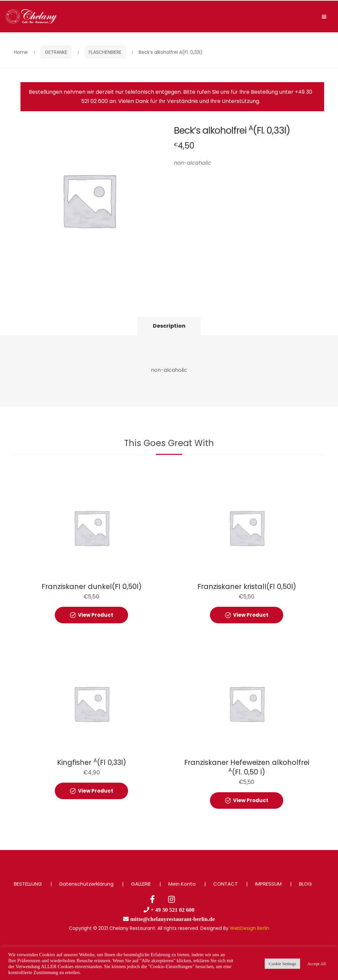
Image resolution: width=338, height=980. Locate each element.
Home (21, 52)
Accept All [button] (317, 964)
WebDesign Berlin (250, 928)
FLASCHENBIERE (105, 52)
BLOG (305, 884)
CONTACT (225, 884)
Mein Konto (182, 884)
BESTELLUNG (28, 884)
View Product (96, 615)
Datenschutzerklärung (86, 884)
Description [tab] (169, 326)
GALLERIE (141, 884)
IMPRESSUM (268, 884)
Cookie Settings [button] (282, 964)
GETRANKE (56, 52)
